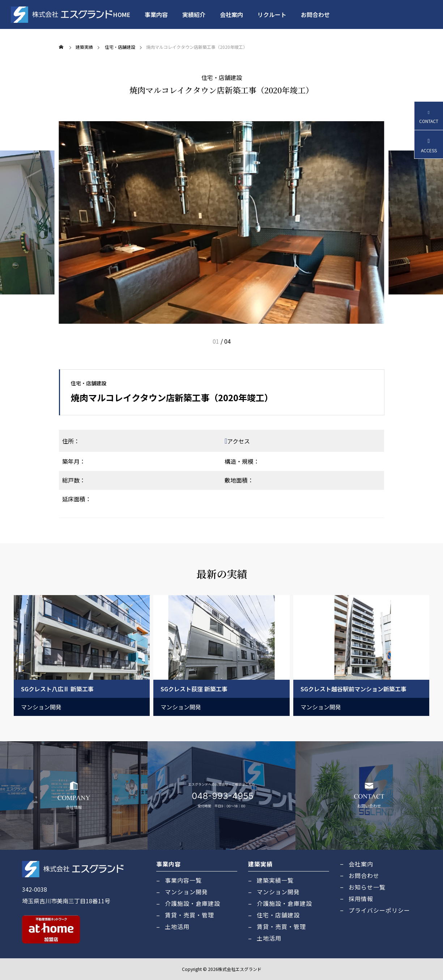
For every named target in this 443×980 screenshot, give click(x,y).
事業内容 (156, 14)
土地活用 (177, 926)
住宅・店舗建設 (222, 77)
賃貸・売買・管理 (189, 915)
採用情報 (361, 899)
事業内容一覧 (183, 880)
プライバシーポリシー (379, 910)
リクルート (272, 14)
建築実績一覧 (275, 880)
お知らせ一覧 (367, 887)
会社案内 (231, 14)
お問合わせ (315, 14)
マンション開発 (41, 707)
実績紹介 (194, 14)
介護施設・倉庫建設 (193, 903)
